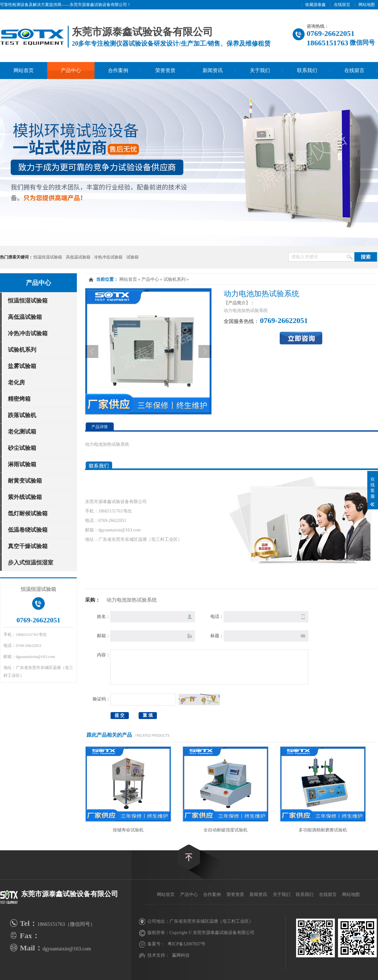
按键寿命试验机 (128, 830)
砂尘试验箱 (22, 448)
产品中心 (71, 70)
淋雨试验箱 (22, 464)
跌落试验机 (22, 415)
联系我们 (307, 70)
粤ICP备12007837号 (186, 944)
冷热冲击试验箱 (108, 257)
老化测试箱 (22, 432)
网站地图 (367, 5)
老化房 (16, 382)
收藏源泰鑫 (315, 5)
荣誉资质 (165, 70)
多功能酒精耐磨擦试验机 (323, 830)
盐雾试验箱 (22, 366)
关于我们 (260, 70)
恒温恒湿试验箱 (48, 257)
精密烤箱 (19, 399)
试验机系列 (22, 350)
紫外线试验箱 (25, 497)
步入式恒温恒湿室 (31, 563)
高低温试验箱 (78, 257)
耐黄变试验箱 (25, 481)
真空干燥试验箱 (28, 546)
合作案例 (118, 70)
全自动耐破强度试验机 (226, 830)
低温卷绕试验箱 (28, 530)
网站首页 (24, 70)
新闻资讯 (213, 70)
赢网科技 (181, 955)
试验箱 (132, 257)
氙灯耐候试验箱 (28, 513)
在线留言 (342, 5)
